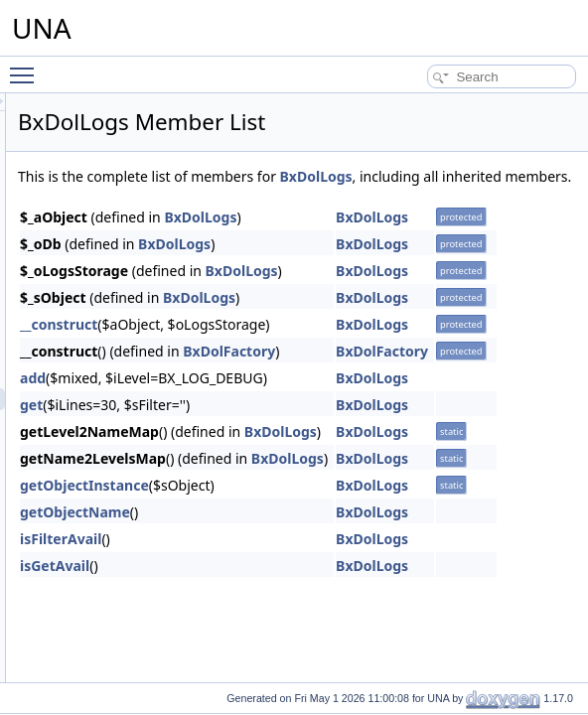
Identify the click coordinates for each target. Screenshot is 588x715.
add (281, 400)
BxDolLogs (302, 198)
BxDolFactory (477, 373)
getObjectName (323, 534)
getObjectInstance (333, 507)
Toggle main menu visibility (27, 67)
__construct (307, 346)
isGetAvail (303, 587)
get (280, 427)
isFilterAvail (309, 561)
